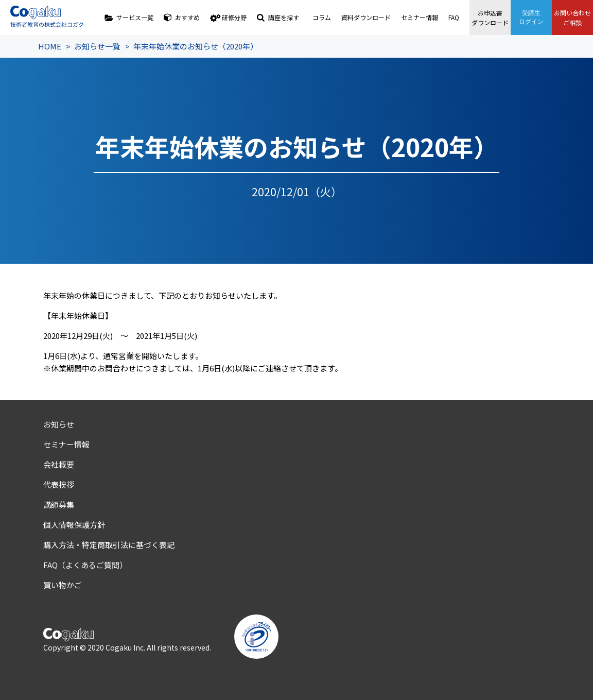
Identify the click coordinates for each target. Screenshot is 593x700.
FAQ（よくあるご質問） (85, 565)
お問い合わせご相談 (572, 18)
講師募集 (59, 505)
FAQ (454, 17)
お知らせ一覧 (97, 46)
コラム (322, 17)
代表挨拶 (59, 484)
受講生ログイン (531, 17)
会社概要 (59, 464)
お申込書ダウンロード (490, 18)
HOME (50, 46)
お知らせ (59, 424)
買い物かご (63, 585)
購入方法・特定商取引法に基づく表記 (109, 545)
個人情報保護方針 (74, 525)
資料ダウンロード (366, 17)
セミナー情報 (420, 17)
